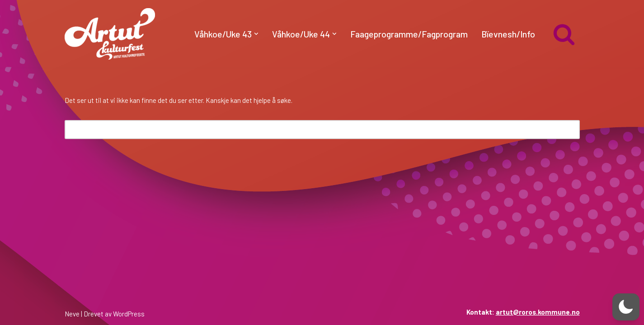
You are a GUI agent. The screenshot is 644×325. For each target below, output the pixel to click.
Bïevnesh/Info (508, 34)
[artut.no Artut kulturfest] (110, 34)
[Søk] (564, 34)
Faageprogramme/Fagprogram (409, 34)
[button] (256, 34)
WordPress (129, 314)
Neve (72, 314)
